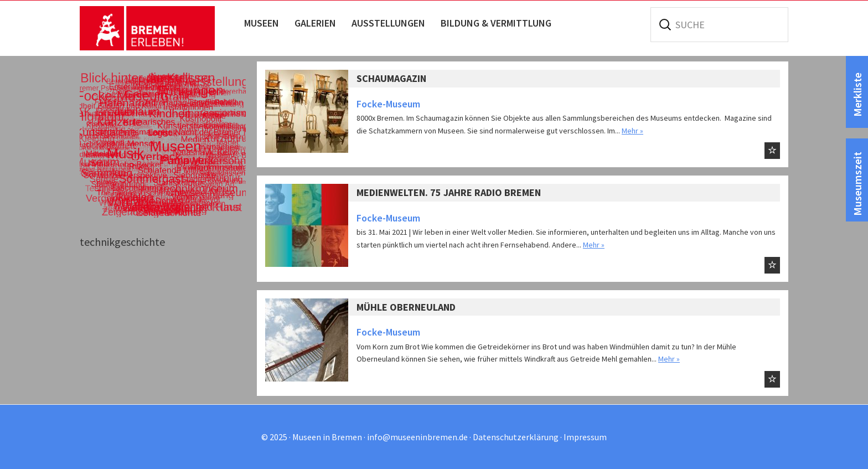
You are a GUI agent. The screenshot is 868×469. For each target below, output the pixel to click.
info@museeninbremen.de (417, 437)
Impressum (585, 437)
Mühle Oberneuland (406, 307)
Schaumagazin (391, 78)
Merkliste (857, 95)
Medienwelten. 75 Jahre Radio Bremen (449, 192)
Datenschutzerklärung (516, 437)
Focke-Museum (388, 104)
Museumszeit (857, 184)
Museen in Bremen (159, 28)
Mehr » (632, 131)
